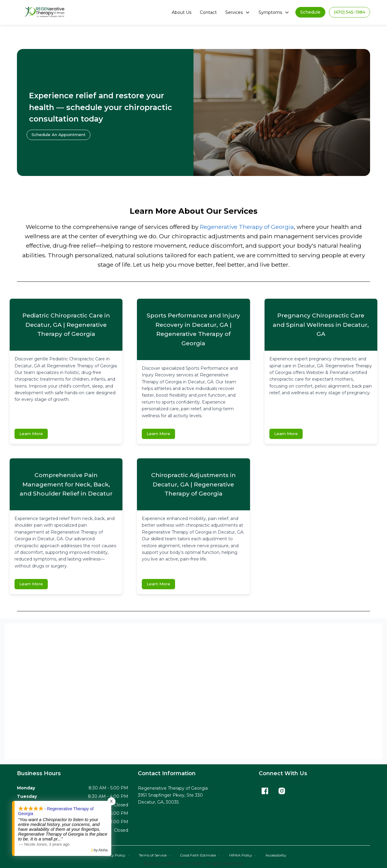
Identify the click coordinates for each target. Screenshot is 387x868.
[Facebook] (265, 792)
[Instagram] (282, 792)
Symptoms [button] (274, 12)
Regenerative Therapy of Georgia (247, 227)
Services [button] (238, 12)
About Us (182, 12)
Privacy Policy (115, 856)
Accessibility (276, 856)
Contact (208, 12)
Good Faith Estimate (200, 856)
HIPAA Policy (242, 856)
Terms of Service (154, 856)
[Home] (46, 12)
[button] (310, 12)
